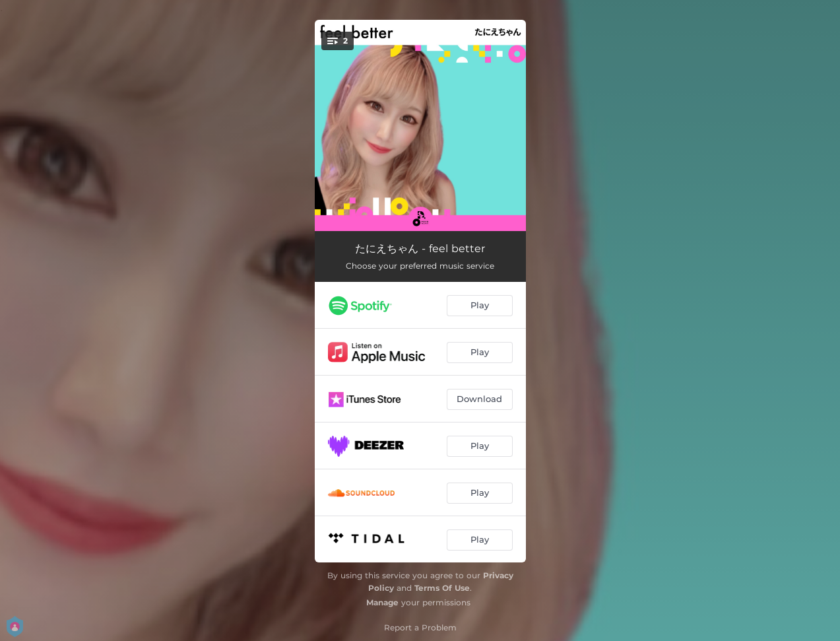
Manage (382, 602)
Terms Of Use (442, 588)
